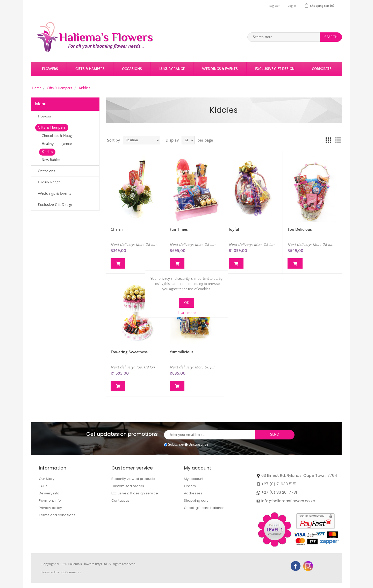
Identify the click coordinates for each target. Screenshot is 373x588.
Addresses (193, 493)
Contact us (120, 500)
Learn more (187, 313)
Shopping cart (196, 500)
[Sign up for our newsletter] (210, 435)
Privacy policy (50, 508)
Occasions (132, 69)
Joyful (234, 229)
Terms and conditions (57, 515)
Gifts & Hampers (90, 69)
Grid (328, 140)
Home (37, 88)
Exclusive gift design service (135, 493)
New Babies (51, 160)
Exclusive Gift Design (275, 69)
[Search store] (284, 37)
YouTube (308, 566)
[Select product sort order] (141, 140)
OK (187, 303)
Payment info (50, 500)
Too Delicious (300, 229)
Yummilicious (182, 352)
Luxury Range (172, 69)
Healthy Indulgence (57, 144)
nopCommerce (71, 572)
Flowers (50, 69)
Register (274, 6)
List (338, 140)
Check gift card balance (204, 508)
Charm (117, 229)
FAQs (43, 486)
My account (194, 479)
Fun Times (179, 229)
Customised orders (128, 486)
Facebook (296, 566)
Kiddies (47, 152)
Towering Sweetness (129, 352)
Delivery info (49, 493)
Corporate (322, 69)
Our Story (47, 479)
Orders (190, 486)
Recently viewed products (133, 479)
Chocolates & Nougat (58, 136)
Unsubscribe (198, 445)
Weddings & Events (220, 69)
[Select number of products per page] (188, 140)
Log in (292, 6)
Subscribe (176, 445)
